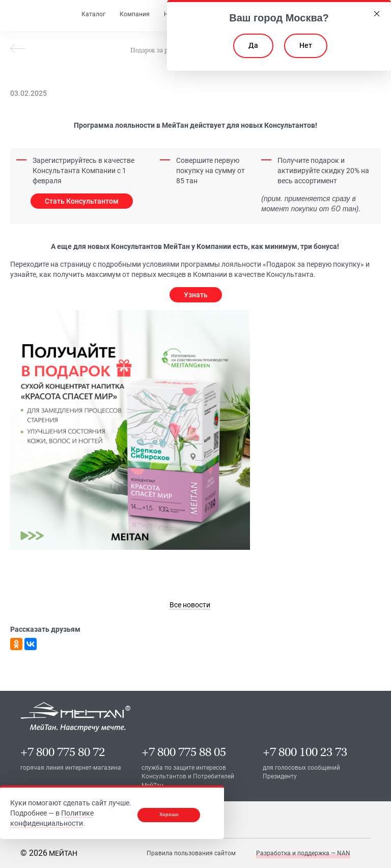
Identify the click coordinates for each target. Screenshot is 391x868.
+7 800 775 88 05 (184, 752)
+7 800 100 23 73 (305, 752)
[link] (190, 605)
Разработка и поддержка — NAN (303, 853)
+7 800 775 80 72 (63, 752)
